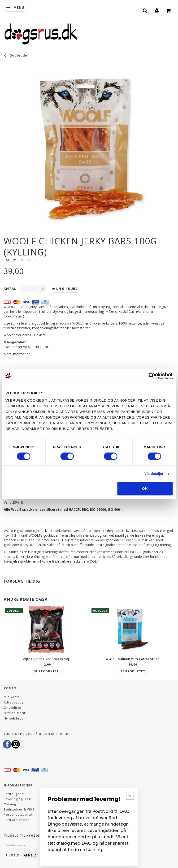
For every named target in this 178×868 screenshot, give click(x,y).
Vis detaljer (154, 474)
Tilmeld (13, 855)
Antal (11, 289)
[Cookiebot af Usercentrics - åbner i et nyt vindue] (152, 376)
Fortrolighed (14, 794)
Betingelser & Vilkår (20, 809)
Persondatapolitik (18, 815)
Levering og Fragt (18, 799)
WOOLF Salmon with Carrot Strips (133, 659)
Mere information (17, 354)
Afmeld (30, 855)
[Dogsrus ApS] (41, 33)
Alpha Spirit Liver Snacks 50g (46, 659)
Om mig (10, 804)
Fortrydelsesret (16, 820)
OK (145, 488)
